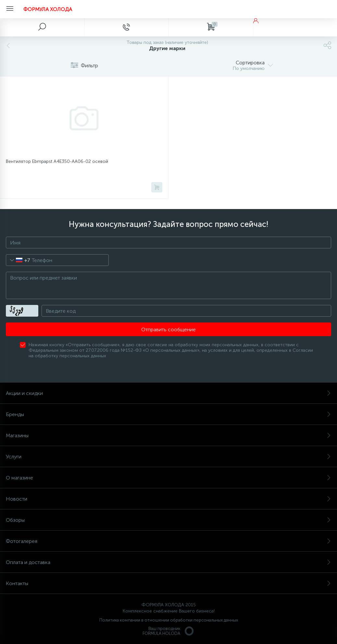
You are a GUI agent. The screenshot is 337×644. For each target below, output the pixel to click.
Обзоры (168, 520)
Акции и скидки (168, 393)
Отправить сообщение (168, 329)
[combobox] (18, 260)
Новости (168, 499)
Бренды (168, 414)
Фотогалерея (168, 541)
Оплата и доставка (168, 562)
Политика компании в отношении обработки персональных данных (169, 620)
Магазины (168, 435)
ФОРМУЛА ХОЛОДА (48, 9)
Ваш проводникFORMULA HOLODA (168, 631)
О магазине (168, 478)
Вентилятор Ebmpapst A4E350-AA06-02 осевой (57, 161)
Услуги (168, 457)
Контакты (168, 583)
